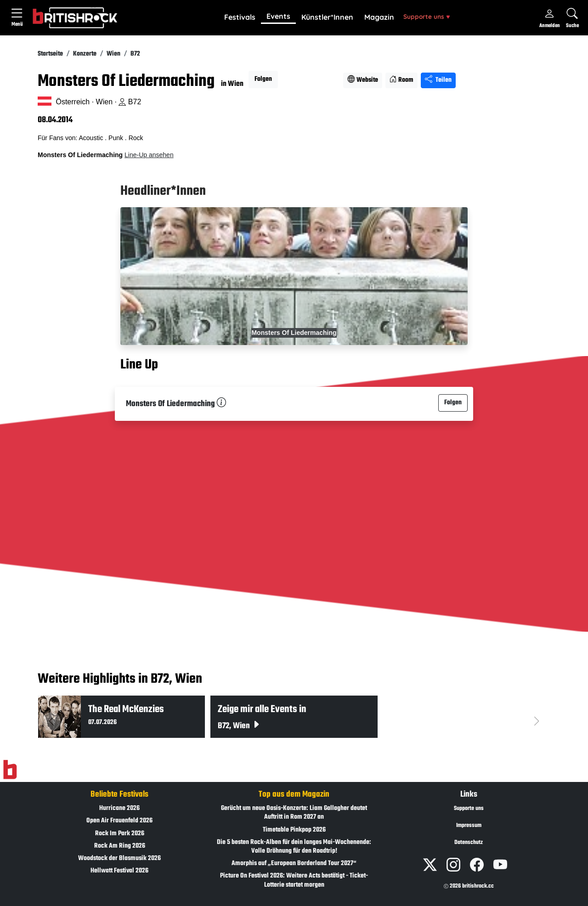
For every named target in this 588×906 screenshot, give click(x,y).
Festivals (240, 17)
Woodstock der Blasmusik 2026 (119, 858)
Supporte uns (427, 16)
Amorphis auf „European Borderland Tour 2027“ (294, 864)
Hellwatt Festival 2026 (119, 871)
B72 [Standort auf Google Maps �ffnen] (130, 102)
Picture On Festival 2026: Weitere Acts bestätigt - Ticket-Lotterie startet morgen (294, 880)
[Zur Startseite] (10, 770)
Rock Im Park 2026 (120, 834)
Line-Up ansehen (149, 155)
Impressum (469, 826)
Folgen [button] (263, 79)
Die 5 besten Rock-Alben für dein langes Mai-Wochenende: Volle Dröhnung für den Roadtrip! (294, 847)
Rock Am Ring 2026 (120, 846)
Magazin (379, 17)
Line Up (139, 365)
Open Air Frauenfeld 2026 (119, 821)
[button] (240, 17)
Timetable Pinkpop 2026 (294, 830)
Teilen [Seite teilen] (438, 80)
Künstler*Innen (327, 17)
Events (278, 16)
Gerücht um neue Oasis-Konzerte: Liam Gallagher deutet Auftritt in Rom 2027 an (294, 813)
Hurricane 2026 (119, 808)
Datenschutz (469, 843)
